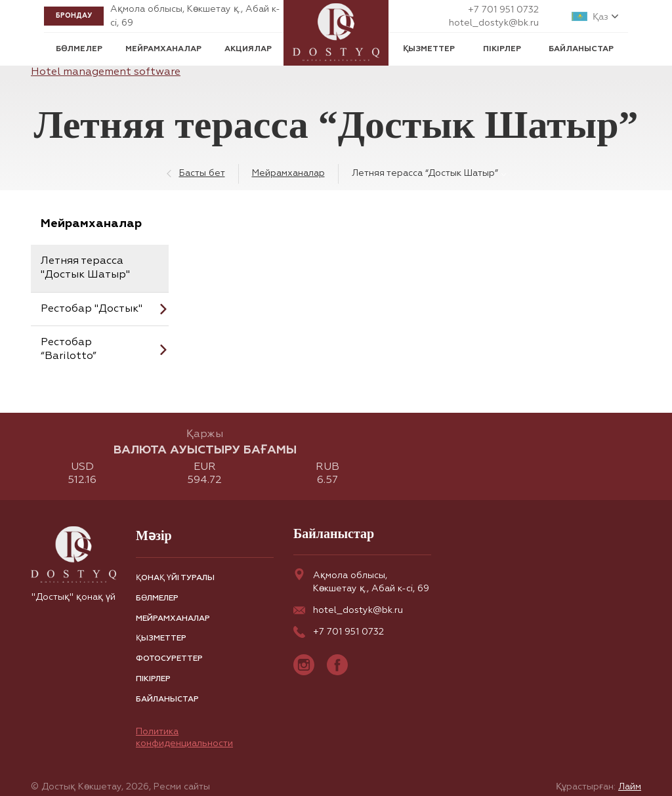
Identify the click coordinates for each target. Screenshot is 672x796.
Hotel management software (106, 72)
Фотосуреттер (169, 659)
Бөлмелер (79, 49)
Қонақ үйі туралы (175, 578)
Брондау (74, 16)
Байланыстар (581, 49)
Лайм (630, 787)
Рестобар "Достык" (92, 309)
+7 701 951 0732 (503, 10)
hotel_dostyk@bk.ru (494, 23)
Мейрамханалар (163, 49)
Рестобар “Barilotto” (69, 349)
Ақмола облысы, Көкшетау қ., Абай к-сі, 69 (361, 581)
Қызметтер (429, 49)
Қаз (600, 17)
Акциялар (248, 49)
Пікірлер (502, 49)
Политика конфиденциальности (184, 738)
